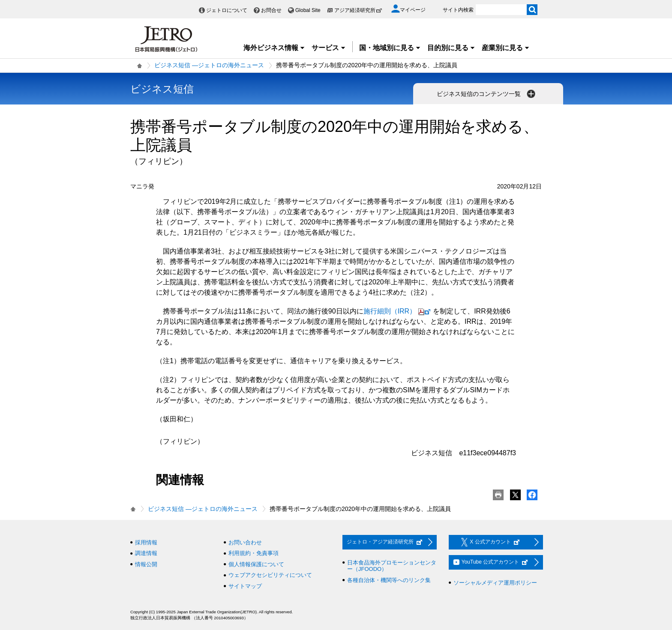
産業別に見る (506, 48)
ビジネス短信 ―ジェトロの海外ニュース (209, 65)
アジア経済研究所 (358, 10)
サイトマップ (245, 586)
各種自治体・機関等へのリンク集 (389, 580)
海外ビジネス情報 (274, 48)
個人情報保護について (256, 564)
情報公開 (146, 564)
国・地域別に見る (390, 48)
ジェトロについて (227, 10)
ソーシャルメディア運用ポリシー (495, 583)
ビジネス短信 (162, 89)
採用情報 (146, 542)
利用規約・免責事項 (253, 553)
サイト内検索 (458, 10)
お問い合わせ (245, 542)
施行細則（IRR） (398, 311)
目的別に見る (451, 48)
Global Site (308, 10)
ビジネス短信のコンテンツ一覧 (487, 94)
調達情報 (146, 553)
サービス (329, 48)
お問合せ (271, 10)
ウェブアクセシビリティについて (270, 575)
